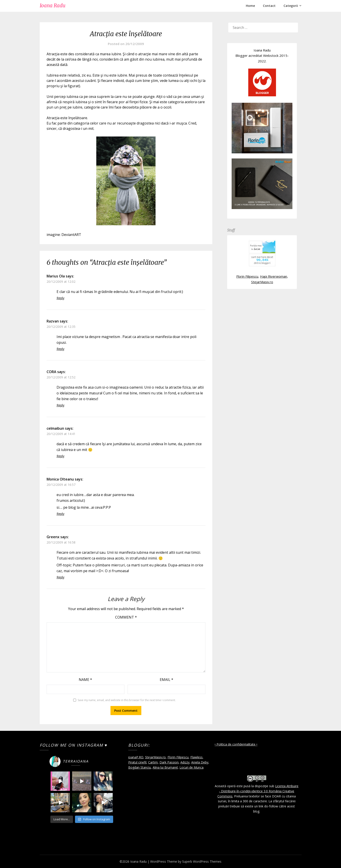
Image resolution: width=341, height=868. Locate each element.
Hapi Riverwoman (274, 276)
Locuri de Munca (191, 767)
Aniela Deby (200, 762)
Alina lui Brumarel (165, 767)
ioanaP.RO (136, 757)
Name (85, 680)
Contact (269, 6)
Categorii (291, 6)
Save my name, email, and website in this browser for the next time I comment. (127, 700)
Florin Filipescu (247, 276)
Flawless (196, 757)
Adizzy (185, 762)
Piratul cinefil (137, 762)
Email (167, 680)
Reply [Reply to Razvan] (60, 349)
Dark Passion (169, 762)
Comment (126, 617)
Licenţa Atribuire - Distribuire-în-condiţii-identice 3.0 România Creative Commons (258, 791)
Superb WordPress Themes (202, 861)
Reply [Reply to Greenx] (60, 577)
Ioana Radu (53, 6)
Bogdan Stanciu (140, 767)
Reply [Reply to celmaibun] (60, 456)
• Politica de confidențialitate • (236, 744)
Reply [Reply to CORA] (60, 405)
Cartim (153, 762)
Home (250, 6)
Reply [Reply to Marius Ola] (60, 298)
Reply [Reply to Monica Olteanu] (60, 514)
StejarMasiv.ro (262, 282)
